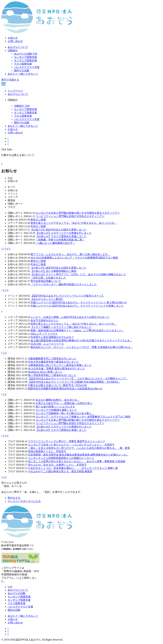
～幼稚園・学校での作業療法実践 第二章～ (60, 240)
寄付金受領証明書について (46, 281)
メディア (13, 197)
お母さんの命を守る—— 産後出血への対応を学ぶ (64, 403)
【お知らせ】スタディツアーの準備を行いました (64, 233)
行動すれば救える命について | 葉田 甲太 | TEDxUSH (57, 385)
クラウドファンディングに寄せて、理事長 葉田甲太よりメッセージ (67, 441)
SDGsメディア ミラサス (44, 334)
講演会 (11, 200)
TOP (10, 178)
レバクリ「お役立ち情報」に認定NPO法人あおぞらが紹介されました (70, 317)
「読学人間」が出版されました (48, 278)
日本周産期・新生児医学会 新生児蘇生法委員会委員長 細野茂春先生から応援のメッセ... (78, 455)
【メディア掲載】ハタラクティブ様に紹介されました (61, 327)
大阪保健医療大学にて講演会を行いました (52, 358)
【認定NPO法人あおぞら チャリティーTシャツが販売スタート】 (67, 296)
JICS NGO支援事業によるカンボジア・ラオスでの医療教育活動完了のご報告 (74, 258)
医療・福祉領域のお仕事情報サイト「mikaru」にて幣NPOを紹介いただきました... (77, 330)
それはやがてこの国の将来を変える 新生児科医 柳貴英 (60, 471)
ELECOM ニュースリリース (47, 344)
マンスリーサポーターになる (24, 501)
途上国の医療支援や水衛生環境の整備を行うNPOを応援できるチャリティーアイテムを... (81, 340)
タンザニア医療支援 (25, 60)
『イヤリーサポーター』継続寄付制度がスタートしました (64, 284)
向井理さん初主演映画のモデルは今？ (52, 337)
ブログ (11, 207)
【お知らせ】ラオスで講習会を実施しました (61, 236)
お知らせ (13, 38)
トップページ (15, 91)
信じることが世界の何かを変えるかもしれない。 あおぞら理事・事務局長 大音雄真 (77, 461)
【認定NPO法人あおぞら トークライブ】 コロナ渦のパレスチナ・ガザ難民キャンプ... (78, 379)
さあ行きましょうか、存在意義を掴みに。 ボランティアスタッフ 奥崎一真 (73, 468)
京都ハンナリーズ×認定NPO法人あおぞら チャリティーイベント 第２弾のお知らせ (79, 302)
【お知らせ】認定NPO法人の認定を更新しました (58, 230)
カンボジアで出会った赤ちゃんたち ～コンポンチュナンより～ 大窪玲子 (71, 445)
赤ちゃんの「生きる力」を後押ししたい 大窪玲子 (57, 465)
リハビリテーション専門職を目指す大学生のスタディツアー (70, 216)
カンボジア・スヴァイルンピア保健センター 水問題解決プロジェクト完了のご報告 (83, 417)
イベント (13, 194)
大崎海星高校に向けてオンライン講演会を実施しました (60, 365)
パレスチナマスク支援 (27, 67)
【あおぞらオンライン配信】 (47, 299)
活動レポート (15, 204)
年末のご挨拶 (38, 226)
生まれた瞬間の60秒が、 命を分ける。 (58, 400)
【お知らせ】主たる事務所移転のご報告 (53, 271)
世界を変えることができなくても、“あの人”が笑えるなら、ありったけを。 (74, 223)
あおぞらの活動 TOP (26, 54)
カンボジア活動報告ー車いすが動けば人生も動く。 (65, 413)
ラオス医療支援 (23, 64)
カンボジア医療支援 (25, 57)
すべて (11, 187)
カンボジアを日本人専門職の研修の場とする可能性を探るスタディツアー (78, 213)
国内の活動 (14, 610)
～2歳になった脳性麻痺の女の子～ (55, 243)
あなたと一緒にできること (23, 74)
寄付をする (14, 498)
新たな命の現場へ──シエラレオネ (55, 407)
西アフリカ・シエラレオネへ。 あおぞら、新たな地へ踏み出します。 (70, 254)
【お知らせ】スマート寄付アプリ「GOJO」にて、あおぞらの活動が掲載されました (78, 274)
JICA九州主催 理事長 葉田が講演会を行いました (57, 369)
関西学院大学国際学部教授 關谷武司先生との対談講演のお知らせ (65, 389)
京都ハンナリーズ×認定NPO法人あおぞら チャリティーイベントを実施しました (77, 306)
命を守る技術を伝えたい (45, 320)
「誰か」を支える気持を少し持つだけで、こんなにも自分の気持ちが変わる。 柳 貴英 (79, 448)
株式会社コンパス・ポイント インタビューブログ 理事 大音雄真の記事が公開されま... (81, 347)
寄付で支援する (10, 80)
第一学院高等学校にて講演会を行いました (52, 375)
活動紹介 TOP (22, 106)
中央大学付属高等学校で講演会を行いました (53, 362)
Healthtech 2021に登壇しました (45, 372)
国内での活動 (22, 70)
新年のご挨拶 (38, 220)
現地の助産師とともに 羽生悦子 (47, 451)
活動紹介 (13, 50)
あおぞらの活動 (17, 593)
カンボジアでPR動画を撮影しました (56, 410)
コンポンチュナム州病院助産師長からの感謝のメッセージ (61, 458)
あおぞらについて (18, 47)
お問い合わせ (15, 41)
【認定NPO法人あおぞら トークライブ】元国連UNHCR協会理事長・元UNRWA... (74, 382)
